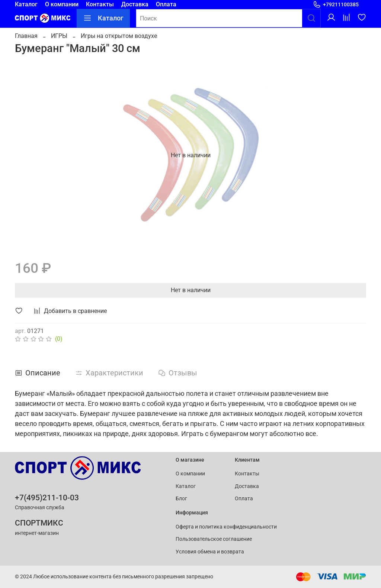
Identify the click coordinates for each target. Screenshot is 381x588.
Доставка (135, 4)
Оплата (166, 4)
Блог (181, 499)
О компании (62, 4)
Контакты (100, 4)
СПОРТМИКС (39, 523)
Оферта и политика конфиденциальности (226, 527)
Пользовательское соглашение (214, 539)
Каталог (26, 4)
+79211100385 (336, 5)
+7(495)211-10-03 (47, 498)
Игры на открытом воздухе (119, 36)
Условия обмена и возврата (210, 552)
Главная (26, 36)
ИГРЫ (59, 36)
